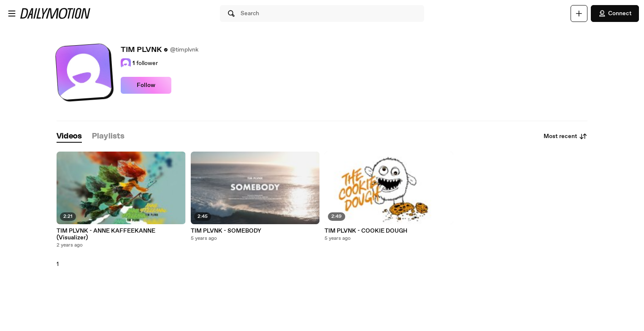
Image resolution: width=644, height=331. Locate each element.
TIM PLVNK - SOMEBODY (226, 231)
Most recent (566, 136)
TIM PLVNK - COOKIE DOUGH (366, 231)
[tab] (69, 137)
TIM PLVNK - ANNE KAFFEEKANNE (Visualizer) (106, 234)
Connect (615, 14)
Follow (146, 85)
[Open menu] (12, 14)
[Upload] (579, 14)
